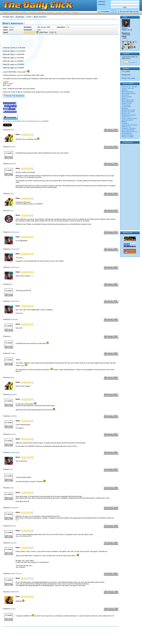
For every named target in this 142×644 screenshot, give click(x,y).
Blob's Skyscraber (128, 100)
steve (12, 210)
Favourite (130, 62)
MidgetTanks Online (128, 110)
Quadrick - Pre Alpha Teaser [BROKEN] (129, 129)
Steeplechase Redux (129, 115)
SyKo (12, 488)
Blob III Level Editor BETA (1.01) (128, 112)
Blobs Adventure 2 (128, 102)
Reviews (42, 13)
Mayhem (125, 98)
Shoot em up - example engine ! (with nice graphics (130, 88)
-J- (11, 336)
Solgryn (12, 27)
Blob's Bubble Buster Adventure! (129, 94)
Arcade (58, 13)
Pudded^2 (125, 123)
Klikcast (67, 13)
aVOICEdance (127, 133)
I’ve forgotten (105, 11)
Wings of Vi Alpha (128, 137)
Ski (11, 284)
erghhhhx (13, 416)
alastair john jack (16, 574)
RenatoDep (14, 319)
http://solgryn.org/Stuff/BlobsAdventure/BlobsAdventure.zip (23, 121)
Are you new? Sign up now (129, 11)
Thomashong (126, 105)
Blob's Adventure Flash (130, 132)
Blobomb (125, 108)
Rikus (12, 130)
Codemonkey (15, 232)
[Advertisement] (60, 41)
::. (15, 17)
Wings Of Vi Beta (128, 135)
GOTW (75, 13)
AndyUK (13, 164)
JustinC (13, 147)
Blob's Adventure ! (14, 23)
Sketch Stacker (127, 97)
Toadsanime (14, 508)
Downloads (14, 13)
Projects (33, 13)
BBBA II (124, 122)
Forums (50, 13)
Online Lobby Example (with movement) (129, 119)
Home (5, 13)
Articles (24, 13)
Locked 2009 (126, 107)
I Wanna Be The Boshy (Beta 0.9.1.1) (130, 126)
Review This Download (14, 96)
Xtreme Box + (126, 117)
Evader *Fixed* (127, 103)
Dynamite (13, 394)
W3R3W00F (14, 592)
